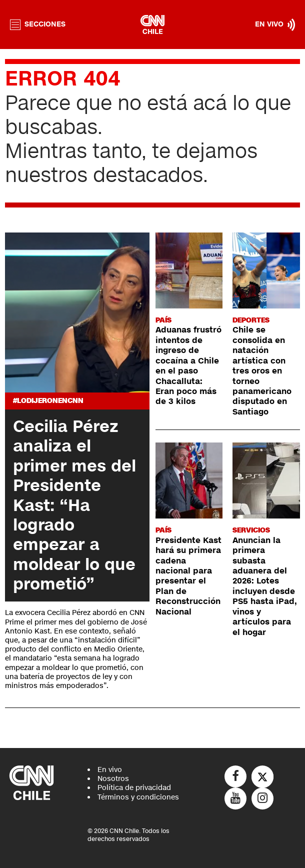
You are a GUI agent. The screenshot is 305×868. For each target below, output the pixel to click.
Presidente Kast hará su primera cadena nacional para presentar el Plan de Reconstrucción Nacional (188, 576)
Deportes (251, 320)
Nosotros (113, 779)
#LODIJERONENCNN (48, 401)
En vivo (110, 770)
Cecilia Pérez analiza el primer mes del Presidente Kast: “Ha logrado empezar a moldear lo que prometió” (74, 505)
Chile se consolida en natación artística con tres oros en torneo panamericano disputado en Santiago (262, 371)
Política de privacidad (134, 788)
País (163, 320)
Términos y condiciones (138, 797)
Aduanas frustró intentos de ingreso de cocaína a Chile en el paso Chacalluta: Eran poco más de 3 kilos (188, 366)
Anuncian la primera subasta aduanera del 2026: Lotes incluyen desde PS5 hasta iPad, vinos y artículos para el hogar (265, 586)
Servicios (251, 530)
